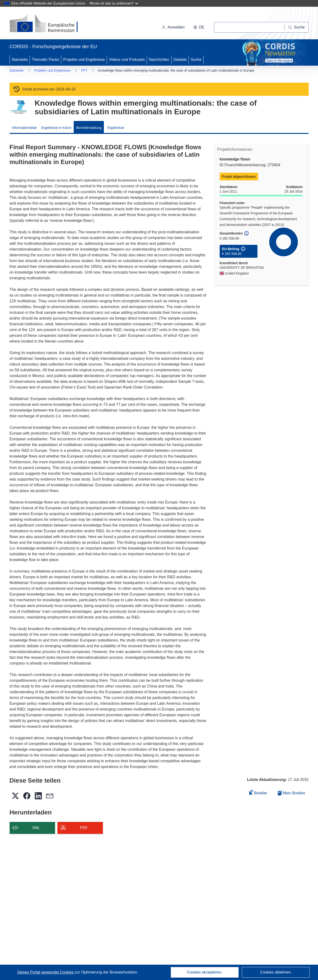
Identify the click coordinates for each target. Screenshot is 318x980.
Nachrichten (159, 60)
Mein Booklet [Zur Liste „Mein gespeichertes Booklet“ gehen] (291, 793)
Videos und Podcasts (127, 60)
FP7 (84, 70)
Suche (196, 60)
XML (36, 828)
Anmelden (173, 27)
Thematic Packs (45, 60)
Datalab (180, 60)
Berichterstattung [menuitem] (89, 128)
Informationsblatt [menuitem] (24, 128)
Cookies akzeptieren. (205, 972)
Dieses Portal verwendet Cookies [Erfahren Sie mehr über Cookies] (46, 972)
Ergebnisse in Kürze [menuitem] (56, 128)
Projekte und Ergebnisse (84, 60)
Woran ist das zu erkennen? (114, 3)
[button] (199, 27)
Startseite (20, 60)
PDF (84, 828)
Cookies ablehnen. (276, 972)
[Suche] (296, 27)
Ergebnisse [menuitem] (116, 128)
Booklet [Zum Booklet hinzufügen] (258, 792)
